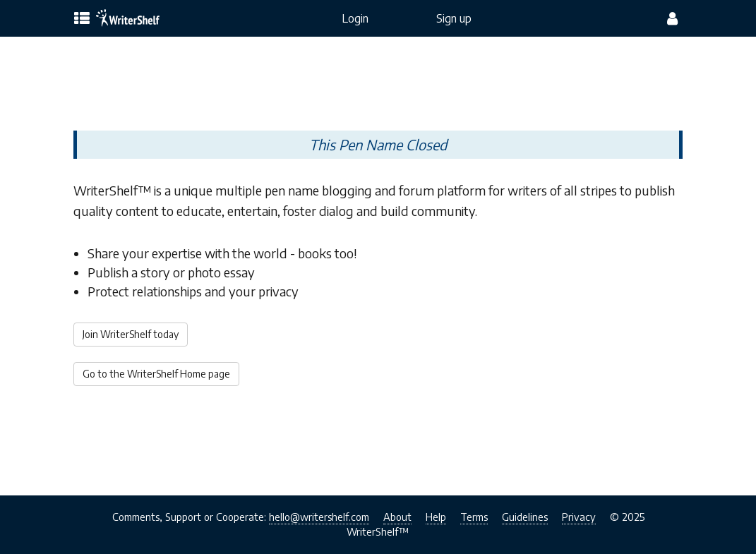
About (397, 517)
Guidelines (525, 517)
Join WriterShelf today (131, 334)
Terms (474, 517)
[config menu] (672, 18)
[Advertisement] (378, 83)
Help (436, 517)
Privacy (579, 517)
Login (355, 18)
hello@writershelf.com (319, 517)
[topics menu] (82, 19)
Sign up (454, 18)
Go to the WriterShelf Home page (156, 374)
